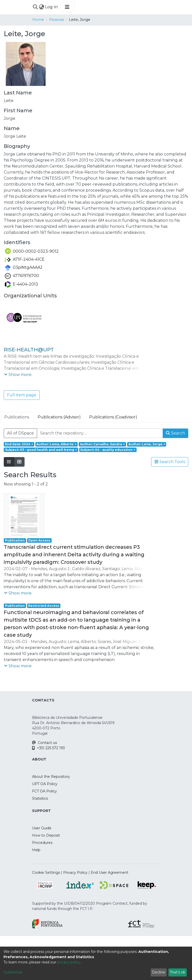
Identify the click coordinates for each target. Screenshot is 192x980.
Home (38, 20)
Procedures (42, 843)
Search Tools (170, 462)
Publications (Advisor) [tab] (59, 417)
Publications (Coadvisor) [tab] (113, 417)
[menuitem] (41, 7)
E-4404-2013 (21, 284)
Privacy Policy (75, 873)
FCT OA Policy (44, 791)
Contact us (44, 743)
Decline (159, 972)
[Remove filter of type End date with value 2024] (19, 444)
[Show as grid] (19, 462)
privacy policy (69, 962)
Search (175, 433)
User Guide (42, 828)
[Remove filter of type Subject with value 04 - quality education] (108, 450)
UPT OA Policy (45, 784)
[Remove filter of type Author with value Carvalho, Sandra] (102, 444)
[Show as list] (9, 462)
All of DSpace (20, 433)
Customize (13, 972)
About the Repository (51, 777)
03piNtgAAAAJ (24, 267)
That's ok (177, 972)
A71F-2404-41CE (25, 259)
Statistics (40, 798)
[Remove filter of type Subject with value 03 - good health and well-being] (41, 450)
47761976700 (22, 276)
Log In (52, 7)
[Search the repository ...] (100, 433)
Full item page (22, 395)
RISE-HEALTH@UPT (29, 350)
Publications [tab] (17, 417)
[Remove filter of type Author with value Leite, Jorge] (147, 444)
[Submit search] (35, 7)
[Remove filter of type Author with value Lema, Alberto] (57, 444)
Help (36, 850)
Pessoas (57, 20)
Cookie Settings (46, 873)
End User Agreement (110, 873)
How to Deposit (46, 835)
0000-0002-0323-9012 (32, 251)
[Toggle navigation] (67, 7)
